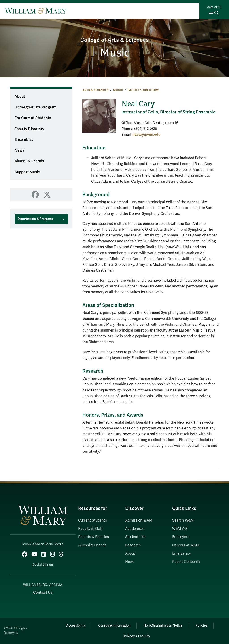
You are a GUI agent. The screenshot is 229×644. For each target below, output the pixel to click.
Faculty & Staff (90, 529)
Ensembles (24, 140)
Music (115, 53)
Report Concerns (186, 562)
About (20, 97)
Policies (201, 626)
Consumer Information (114, 626)
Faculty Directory (143, 90)
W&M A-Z (180, 529)
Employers (181, 537)
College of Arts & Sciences (115, 40)
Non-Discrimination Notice (163, 626)
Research (133, 545)
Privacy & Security (137, 636)
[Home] (36, 11)
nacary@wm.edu (146, 134)
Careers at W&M (186, 545)
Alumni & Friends (29, 161)
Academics (134, 529)
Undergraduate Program (35, 107)
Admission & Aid (139, 520)
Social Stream (43, 565)
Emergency (181, 553)
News (19, 150)
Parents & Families (94, 537)
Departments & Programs (35, 219)
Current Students (93, 520)
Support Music (27, 172)
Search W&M (183, 520)
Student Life (135, 537)
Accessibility (76, 626)
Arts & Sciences (95, 90)
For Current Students (33, 118)
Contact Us (43, 592)
